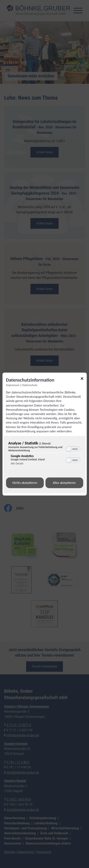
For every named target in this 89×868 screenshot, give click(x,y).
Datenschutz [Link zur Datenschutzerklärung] (30, 385)
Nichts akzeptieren (25, 483)
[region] (44, 454)
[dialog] (44, 434)
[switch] (73, 448)
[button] (69, 449)
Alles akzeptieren (64, 483)
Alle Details (17, 464)
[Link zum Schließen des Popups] (84, 379)
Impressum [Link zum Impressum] (13, 385)
